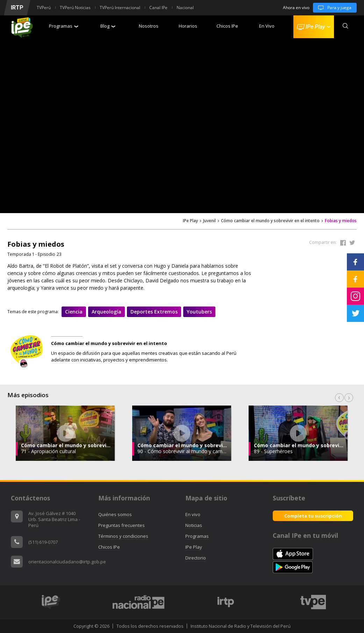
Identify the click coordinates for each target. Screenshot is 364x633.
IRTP (17, 8)
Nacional (185, 8)
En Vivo (267, 26)
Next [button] (349, 398)
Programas (64, 26)
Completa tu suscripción (313, 516)
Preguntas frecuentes (122, 525)
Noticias (194, 525)
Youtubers (199, 312)
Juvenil (209, 221)
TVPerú (44, 8)
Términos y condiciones (123, 536)
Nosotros (149, 26)
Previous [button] (339, 398)
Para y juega (332, 8)
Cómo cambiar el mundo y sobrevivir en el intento (270, 221)
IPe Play (190, 221)
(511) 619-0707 (43, 542)
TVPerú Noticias (75, 8)
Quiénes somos (115, 514)
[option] (182, 433)
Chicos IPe (227, 26)
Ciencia (74, 312)
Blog (108, 26)
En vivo (193, 514)
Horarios (188, 26)
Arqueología (106, 312)
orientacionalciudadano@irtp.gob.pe (67, 562)
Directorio (196, 558)
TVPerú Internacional (120, 8)
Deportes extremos (154, 312)
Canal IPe (158, 8)
